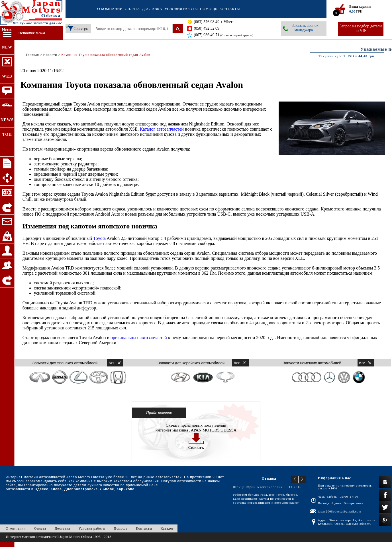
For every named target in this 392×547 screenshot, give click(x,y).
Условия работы (181, 9)
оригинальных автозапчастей (139, 338)
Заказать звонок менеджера (305, 28)
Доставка (152, 9)
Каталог (167, 528)
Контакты (230, 9)
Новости (50, 55)
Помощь (209, 9)
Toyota (99, 238)
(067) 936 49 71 (223, 35)
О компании (110, 9)
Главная (32, 55)
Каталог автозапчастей (162, 129)
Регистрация (304, 9)
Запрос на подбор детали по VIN (361, 28)
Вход (294, 9)
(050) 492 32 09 (207, 28)
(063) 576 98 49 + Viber (213, 22)
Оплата (132, 9)
